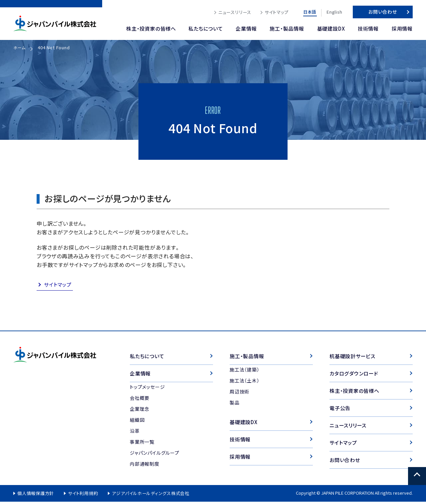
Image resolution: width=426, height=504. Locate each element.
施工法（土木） (245, 381)
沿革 (135, 432)
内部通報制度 (145, 465)
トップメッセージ (147, 388)
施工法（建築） (245, 371)
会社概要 (140, 399)
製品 (235, 403)
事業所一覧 (142, 443)
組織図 (137, 421)
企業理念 (140, 410)
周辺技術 (239, 392)
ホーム (20, 47)
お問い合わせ (383, 12)
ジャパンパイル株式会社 (55, 23)
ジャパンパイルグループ (155, 454)
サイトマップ (59, 285)
